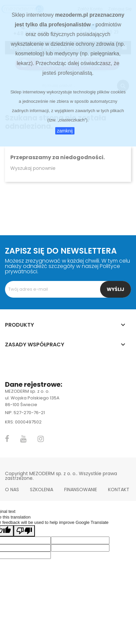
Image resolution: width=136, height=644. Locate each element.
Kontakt (119, 490)
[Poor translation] (24, 531)
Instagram (41, 439)
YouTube (23, 439)
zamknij (65, 131)
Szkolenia (42, 490)
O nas (12, 490)
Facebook (7, 439)
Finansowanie (81, 490)
